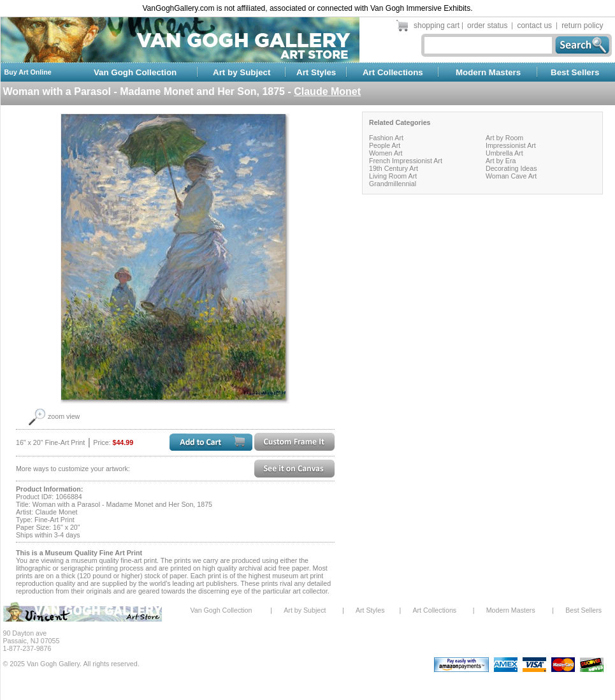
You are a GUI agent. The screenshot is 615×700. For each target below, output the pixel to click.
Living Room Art (393, 176)
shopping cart (437, 26)
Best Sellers (575, 72)
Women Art (386, 153)
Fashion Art (386, 138)
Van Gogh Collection (135, 72)
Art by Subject (242, 72)
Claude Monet (327, 91)
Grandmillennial (393, 184)
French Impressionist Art (406, 161)
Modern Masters (488, 72)
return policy (582, 26)
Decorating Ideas (511, 168)
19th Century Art (394, 168)
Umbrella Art (504, 153)
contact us (534, 26)
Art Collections (393, 72)
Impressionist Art (511, 145)
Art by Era (501, 161)
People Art (385, 145)
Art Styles (316, 72)
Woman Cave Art (511, 176)
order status (487, 26)
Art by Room (504, 138)
